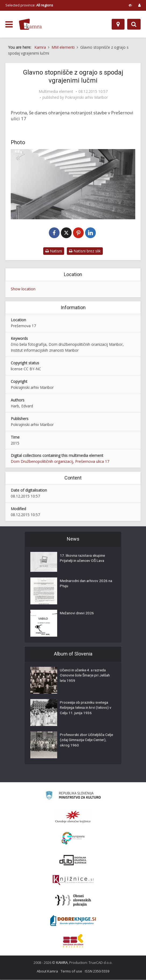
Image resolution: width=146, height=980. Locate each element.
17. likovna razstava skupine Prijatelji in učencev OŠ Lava (84, 559)
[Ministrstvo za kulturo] (73, 796)
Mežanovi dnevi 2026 (78, 614)
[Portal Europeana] (73, 839)
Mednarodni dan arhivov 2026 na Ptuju (85, 584)
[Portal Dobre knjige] (73, 921)
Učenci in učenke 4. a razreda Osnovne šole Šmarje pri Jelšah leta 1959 (86, 676)
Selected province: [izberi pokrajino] (29, 5)
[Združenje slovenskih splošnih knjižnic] (73, 880)
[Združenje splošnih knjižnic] (73, 941)
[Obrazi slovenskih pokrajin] (73, 901)
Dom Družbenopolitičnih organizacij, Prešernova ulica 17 (60, 462)
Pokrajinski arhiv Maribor (86, 97)
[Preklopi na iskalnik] (134, 24)
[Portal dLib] (73, 860)
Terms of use (71, 971)
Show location (23, 289)
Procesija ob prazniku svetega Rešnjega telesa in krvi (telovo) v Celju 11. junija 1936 (86, 709)
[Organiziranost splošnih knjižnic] (73, 817)
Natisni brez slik (85, 251)
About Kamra (47, 971)
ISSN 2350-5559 (97, 971)
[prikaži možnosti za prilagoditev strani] (130, 5)
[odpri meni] (9, 24)
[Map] (118, 24)
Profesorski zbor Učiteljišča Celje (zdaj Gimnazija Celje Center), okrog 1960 (83, 741)
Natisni (54, 251)
